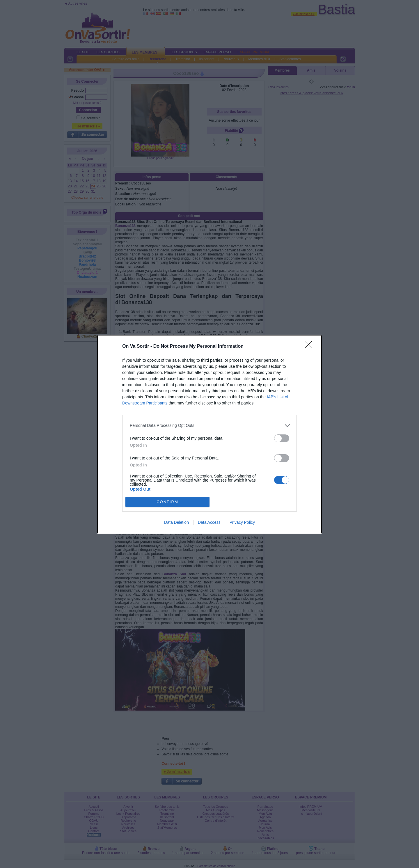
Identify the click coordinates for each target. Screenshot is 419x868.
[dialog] (210, 434)
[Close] (310, 347)
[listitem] (210, 426)
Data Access (209, 522)
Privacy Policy (242, 522)
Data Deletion (176, 522)
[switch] (282, 438)
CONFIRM (167, 502)
